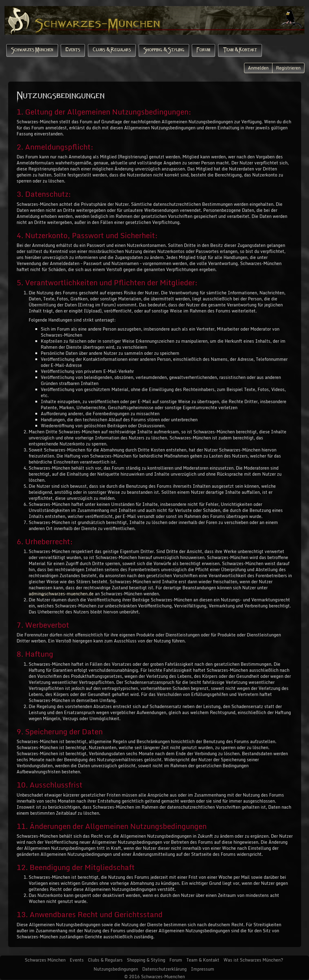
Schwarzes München (32, 50)
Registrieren (288, 68)
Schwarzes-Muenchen (163, 977)
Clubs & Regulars (112, 50)
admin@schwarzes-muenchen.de (61, 594)
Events (73, 50)
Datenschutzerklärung (164, 969)
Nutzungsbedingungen (116, 969)
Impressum (203, 969)
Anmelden (258, 68)
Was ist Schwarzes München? (253, 960)
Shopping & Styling (164, 50)
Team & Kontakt (240, 50)
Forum (203, 50)
